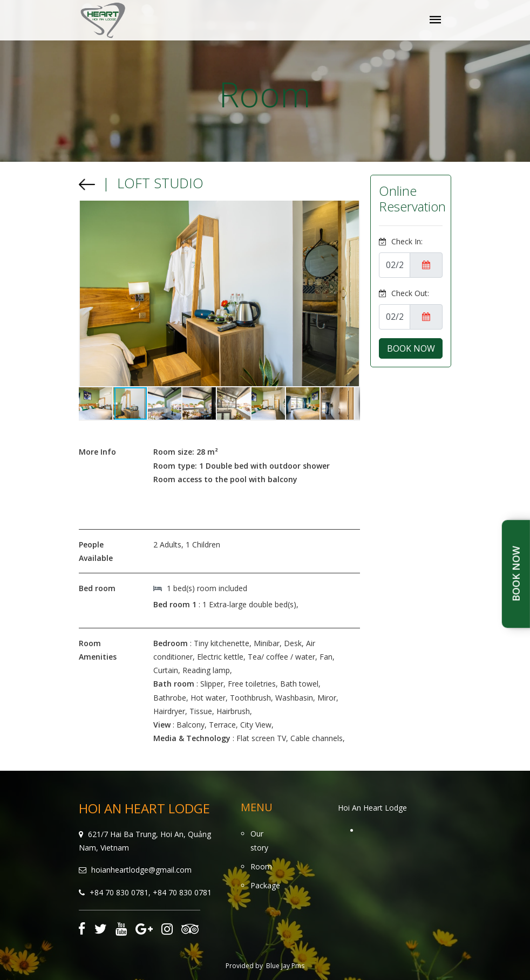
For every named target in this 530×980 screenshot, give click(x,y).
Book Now (516, 574)
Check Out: (404, 293)
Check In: (401, 241)
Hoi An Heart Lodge (372, 808)
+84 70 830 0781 (119, 892)
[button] (89, 293)
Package (265, 885)
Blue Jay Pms (285, 966)
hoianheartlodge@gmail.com (141, 870)
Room (261, 866)
